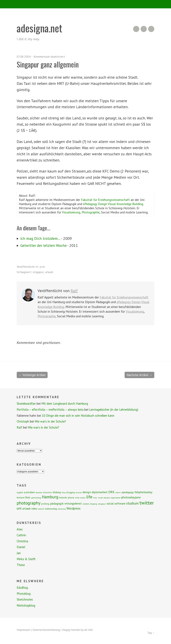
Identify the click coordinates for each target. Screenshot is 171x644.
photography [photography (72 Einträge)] (29, 503)
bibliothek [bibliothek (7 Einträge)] (47, 492)
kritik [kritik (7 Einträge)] (77, 497)
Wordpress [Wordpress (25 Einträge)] (73, 508)
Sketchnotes (25, 599)
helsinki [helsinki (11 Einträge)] (63, 497)
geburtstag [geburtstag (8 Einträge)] (36, 497)
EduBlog (23, 587)
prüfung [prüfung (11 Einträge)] (45, 503)
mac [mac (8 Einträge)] (95, 497)
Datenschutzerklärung (47, 630)
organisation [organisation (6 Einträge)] (116, 497)
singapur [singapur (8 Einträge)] (102, 503)
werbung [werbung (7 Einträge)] (62, 508)
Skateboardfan (27, 403)
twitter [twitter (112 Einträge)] (147, 502)
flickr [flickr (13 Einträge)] (28, 497)
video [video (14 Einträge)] (34, 508)
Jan (19, 553)
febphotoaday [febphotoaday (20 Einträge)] (143, 492)
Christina (23, 541)
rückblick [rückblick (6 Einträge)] (86, 504)
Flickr (144, 29)
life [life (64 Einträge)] (89, 496)
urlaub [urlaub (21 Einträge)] (26, 508)
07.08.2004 (24, 57)
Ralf (74, 291)
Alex (20, 529)
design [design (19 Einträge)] (87, 492)
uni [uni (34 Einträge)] (19, 508)
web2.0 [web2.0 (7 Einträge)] (41, 508)
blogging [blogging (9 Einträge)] (71, 492)
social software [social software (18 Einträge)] (116, 503)
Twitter (151, 29)
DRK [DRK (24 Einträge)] (111, 492)
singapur (38, 272)
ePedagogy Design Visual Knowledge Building (114, 204)
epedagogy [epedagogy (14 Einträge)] (128, 492)
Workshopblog (26, 605)
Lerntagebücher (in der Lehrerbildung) (117, 409)
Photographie (92, 212)
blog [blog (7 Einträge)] (64, 492)
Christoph (23, 421)
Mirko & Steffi (26, 559)
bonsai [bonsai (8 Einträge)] (79, 492)
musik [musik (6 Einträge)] (100, 497)
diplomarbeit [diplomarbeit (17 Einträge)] (100, 492)
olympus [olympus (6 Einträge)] (107, 497)
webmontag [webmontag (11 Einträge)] (51, 508)
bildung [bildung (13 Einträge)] (57, 492)
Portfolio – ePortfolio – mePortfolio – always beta (52, 409)
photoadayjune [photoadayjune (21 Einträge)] (131, 497)
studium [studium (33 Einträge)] (132, 503)
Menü (86, 4)
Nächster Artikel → (139, 375)
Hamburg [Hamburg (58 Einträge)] (50, 497)
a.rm (42, 266)
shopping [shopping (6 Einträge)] (94, 504)
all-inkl (90, 630)
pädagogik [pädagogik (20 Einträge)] (57, 503)
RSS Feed (136, 29)
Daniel (21, 547)
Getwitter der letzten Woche (44, 245)
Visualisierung (71, 212)
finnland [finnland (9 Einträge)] (21, 497)
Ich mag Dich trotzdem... (41, 238)
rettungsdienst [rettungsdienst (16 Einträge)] (73, 503)
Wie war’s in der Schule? (52, 421)
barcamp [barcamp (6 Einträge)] (39, 492)
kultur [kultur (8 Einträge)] (83, 497)
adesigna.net (40, 28)
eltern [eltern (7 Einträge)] (118, 492)
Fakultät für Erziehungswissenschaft (106, 200)
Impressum (24, 630)
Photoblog (24, 593)
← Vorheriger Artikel (33, 375)
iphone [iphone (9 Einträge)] (71, 497)
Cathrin (22, 535)
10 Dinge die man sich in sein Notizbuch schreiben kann (79, 415)
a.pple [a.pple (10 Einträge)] (20, 492)
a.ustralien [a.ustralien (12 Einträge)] (29, 492)
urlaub (49, 272)
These (21, 565)
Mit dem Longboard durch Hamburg (67, 403)
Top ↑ (151, 633)
